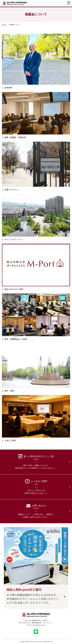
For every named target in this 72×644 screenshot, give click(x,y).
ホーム (4, 25)
